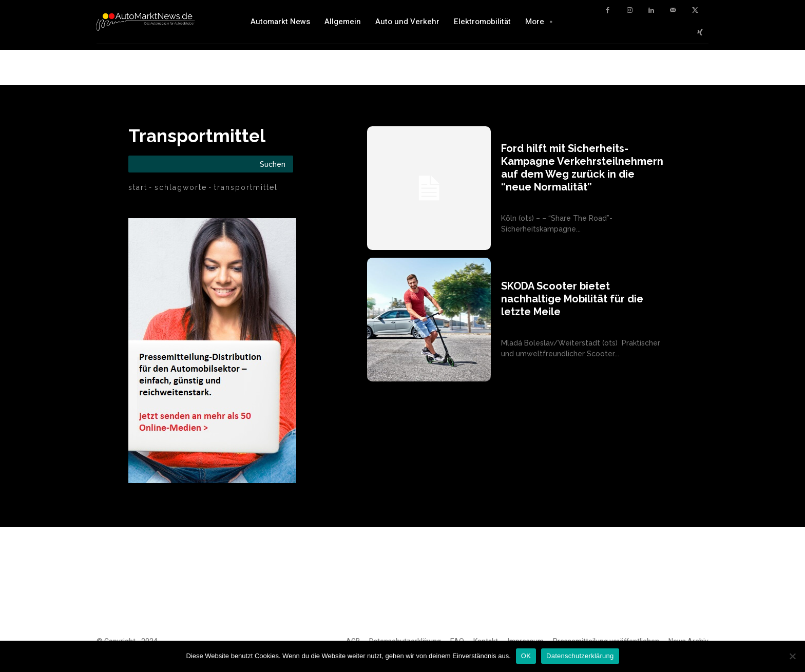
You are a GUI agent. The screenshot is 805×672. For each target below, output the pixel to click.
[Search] (273, 164)
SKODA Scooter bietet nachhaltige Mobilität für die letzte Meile (572, 299)
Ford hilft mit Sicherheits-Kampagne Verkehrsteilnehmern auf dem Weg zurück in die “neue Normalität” (582, 168)
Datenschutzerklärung (580, 656)
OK (526, 656)
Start (138, 187)
